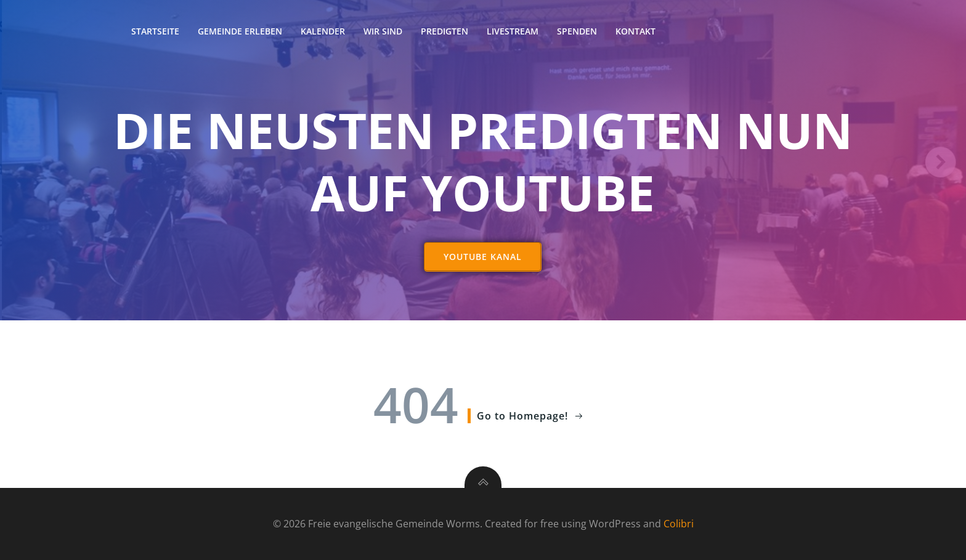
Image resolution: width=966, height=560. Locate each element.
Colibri (679, 524)
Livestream (513, 31)
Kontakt (635, 31)
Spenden (577, 31)
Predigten (444, 31)
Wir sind (383, 31)
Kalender (323, 31)
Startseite (155, 31)
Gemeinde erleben (240, 31)
